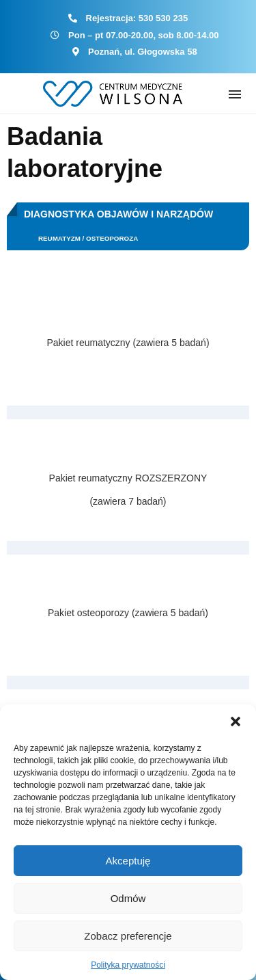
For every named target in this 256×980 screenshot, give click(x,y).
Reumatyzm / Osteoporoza (88, 238)
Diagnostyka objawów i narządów (118, 214)
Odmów (128, 898)
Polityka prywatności (128, 965)
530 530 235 (163, 18)
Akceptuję (128, 861)
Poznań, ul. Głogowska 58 (143, 52)
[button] (236, 721)
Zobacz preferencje (128, 936)
